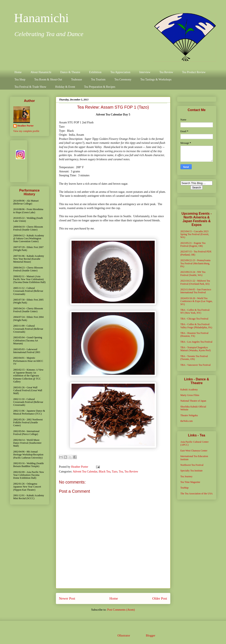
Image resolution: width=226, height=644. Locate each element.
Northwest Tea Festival (192, 465)
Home (18, 72)
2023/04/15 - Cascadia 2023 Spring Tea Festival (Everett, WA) (195, 234)
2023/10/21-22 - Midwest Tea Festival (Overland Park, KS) (195, 282)
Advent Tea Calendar (85, 472)
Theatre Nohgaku (189, 415)
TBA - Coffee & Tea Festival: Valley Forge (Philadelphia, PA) (196, 326)
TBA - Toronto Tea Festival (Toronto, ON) (194, 358)
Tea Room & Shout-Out (48, 80)
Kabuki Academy (189, 390)
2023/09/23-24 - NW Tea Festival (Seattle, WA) (193, 273)
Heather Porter (80, 467)
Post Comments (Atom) (121, 610)
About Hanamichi (41, 72)
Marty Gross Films (190, 395)
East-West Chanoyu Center (194, 451)
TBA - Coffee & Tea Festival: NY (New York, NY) (195, 311)
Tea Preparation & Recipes (100, 87)
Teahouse (77, 80)
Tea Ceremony (123, 80)
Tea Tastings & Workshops (156, 80)
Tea (121, 472)
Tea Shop (20, 80)
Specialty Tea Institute (192, 471)
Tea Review (166, 72)
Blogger (151, 636)
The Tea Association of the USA (197, 494)
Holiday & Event (65, 87)
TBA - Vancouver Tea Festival (196, 365)
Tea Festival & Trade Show (30, 87)
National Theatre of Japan (193, 401)
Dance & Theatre (70, 72)
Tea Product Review (194, 72)
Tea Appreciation (120, 72)
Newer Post (67, 598)
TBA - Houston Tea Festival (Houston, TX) (195, 335)
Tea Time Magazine (190, 482)
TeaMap (185, 488)
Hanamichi (41, 18)
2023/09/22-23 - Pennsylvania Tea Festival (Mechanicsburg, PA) (196, 263)
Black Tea (105, 472)
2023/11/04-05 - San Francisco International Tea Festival (196, 291)
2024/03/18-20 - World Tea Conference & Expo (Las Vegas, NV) (197, 301)
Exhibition (95, 72)
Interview (145, 72)
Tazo (115, 472)
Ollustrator (124, 636)
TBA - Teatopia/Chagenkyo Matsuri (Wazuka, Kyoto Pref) (196, 349)
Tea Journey (186, 476)
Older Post (160, 598)
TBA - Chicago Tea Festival (194, 319)
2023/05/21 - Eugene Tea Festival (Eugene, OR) (193, 244)
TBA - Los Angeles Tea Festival (196, 342)
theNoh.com (187, 421)
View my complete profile (26, 131)
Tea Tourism (98, 80)
